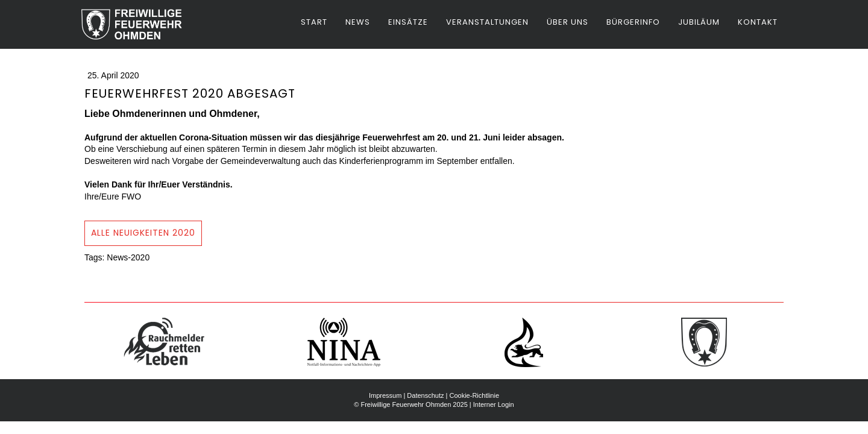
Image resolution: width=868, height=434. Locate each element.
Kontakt (758, 22)
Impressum (385, 395)
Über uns (568, 22)
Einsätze (408, 22)
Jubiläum (699, 22)
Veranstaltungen (487, 22)
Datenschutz (425, 395)
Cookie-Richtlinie (474, 395)
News (358, 22)
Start (314, 22)
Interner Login (494, 404)
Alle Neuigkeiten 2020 (143, 233)
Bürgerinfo (633, 22)
